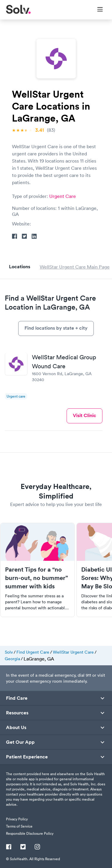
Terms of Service (19, 826)
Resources (17, 713)
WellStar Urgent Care (73, 652)
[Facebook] (9, 847)
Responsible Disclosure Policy (30, 833)
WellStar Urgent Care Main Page (75, 267)
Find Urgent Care (33, 652)
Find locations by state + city (56, 328)
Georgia (12, 659)
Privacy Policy (17, 819)
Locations (20, 267)
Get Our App (20, 742)
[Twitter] (23, 847)
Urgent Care (63, 196)
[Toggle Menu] (96, 10)
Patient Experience (27, 757)
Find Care (17, 698)
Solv (9, 652)
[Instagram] (37, 847)
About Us (16, 728)
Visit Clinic (85, 415)
